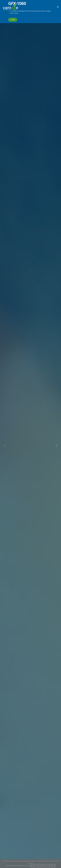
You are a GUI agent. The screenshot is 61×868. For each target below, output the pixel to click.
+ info (13, 20)
